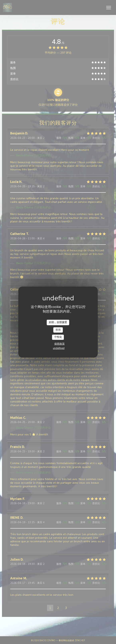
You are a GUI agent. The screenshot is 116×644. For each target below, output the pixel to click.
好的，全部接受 (58, 322)
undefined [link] (59, 348)
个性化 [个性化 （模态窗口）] (58, 337)
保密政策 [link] (59, 344)
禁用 (58, 330)
